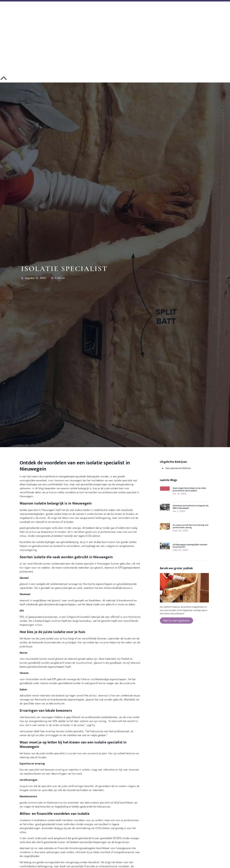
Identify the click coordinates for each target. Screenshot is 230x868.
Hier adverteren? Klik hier (178, 468)
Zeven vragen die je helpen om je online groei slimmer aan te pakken (189, 489)
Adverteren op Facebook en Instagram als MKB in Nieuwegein (191, 507)
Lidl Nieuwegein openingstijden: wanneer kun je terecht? (190, 546)
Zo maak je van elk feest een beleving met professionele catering (190, 526)
